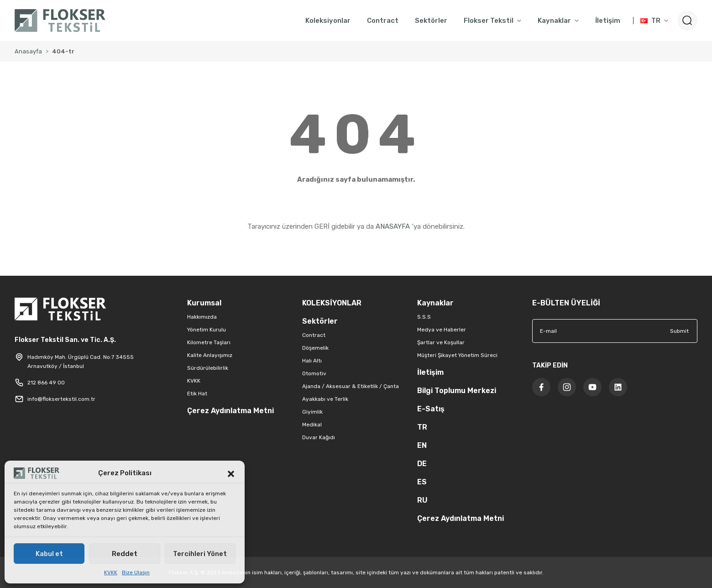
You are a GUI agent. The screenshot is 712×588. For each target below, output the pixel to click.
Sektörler (320, 321)
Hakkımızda (202, 317)
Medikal (312, 425)
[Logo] (60, 21)
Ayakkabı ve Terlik (325, 399)
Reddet (125, 554)
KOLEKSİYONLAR (332, 303)
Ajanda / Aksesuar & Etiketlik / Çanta (351, 386)
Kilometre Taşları (209, 342)
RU (422, 500)
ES (422, 482)
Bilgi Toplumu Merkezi (457, 391)
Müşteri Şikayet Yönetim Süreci (457, 355)
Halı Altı (312, 361)
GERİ (322, 226)
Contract (314, 335)
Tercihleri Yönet (200, 554)
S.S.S (424, 317)
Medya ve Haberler (442, 330)
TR (422, 427)
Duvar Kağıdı (319, 437)
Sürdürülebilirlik (208, 368)
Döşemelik (315, 348)
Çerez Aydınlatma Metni (230, 411)
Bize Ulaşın (136, 572)
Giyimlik (312, 412)
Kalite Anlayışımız (210, 355)
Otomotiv (314, 373)
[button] (231, 473)
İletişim (430, 372)
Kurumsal (204, 303)
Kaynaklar (435, 303)
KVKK (111, 572)
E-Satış (431, 409)
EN (422, 445)
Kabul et (49, 554)
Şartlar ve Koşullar (441, 342)
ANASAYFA (393, 226)
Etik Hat (197, 394)
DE (422, 464)
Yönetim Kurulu (207, 330)
